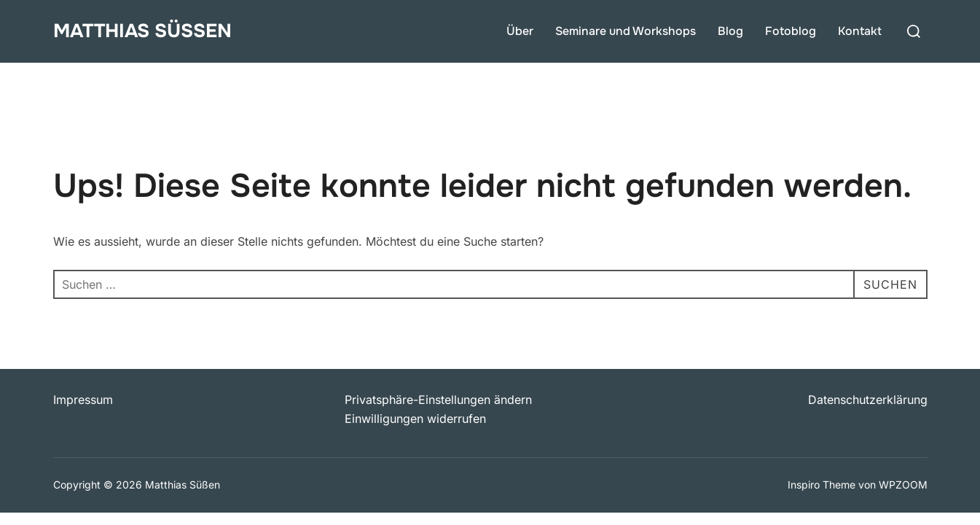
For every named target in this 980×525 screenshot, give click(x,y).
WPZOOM (903, 485)
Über (520, 31)
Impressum (83, 400)
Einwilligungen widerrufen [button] (415, 419)
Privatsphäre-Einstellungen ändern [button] (438, 400)
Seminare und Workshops (626, 31)
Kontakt (860, 31)
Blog (730, 31)
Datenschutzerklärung (868, 400)
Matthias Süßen (142, 31)
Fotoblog (791, 31)
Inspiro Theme (822, 485)
